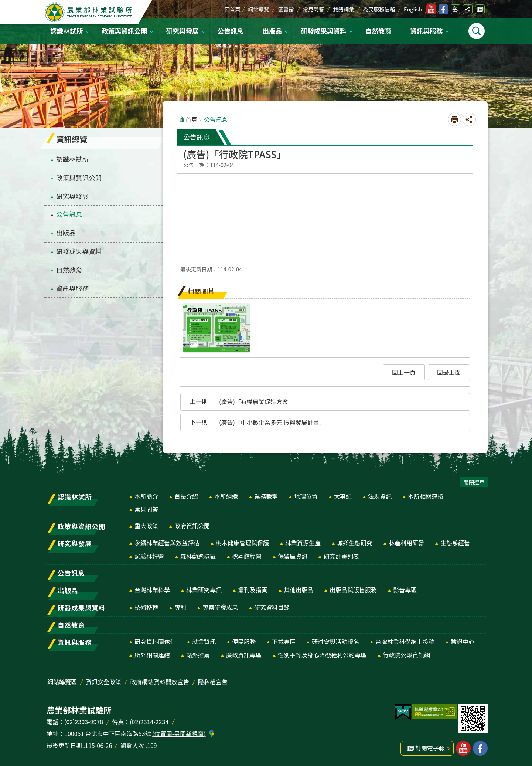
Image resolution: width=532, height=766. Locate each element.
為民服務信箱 (379, 9)
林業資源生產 (303, 543)
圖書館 (286, 9)
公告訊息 (231, 31)
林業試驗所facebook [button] (480, 748)
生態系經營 (455, 543)
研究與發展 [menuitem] (72, 196)
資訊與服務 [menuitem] (72, 288)
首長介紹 (186, 496)
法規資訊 (380, 496)
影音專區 (405, 590)
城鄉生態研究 (355, 543)
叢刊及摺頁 (253, 590)
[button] (404, 372)
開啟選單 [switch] (477, 31)
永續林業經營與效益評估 (167, 543)
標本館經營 (247, 556)
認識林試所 (66, 31)
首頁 (191, 119)
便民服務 (244, 641)
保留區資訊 (293, 556)
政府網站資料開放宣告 (160, 682)
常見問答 (314, 9)
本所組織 (226, 496)
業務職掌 (266, 496)
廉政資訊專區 (244, 655)
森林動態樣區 (198, 556)
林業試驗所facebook (443, 9)
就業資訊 (204, 641)
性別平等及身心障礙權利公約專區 (322, 655)
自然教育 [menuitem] (69, 270)
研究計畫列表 (341, 556)
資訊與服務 (426, 31)
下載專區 (284, 641)
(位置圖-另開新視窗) (179, 733)
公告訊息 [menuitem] (69, 214)
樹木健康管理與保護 (242, 543)
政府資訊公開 (192, 526)
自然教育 (378, 31)
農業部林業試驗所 (89, 12)
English (413, 9)
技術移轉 (146, 607)
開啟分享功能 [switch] (468, 9)
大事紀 (343, 496)
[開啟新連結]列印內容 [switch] (454, 119)
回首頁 (233, 9)
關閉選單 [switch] (474, 482)
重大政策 (146, 526)
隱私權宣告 (213, 682)
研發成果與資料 (323, 31)
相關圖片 (201, 291)
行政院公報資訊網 (406, 655)
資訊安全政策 (103, 682)
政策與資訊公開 (124, 31)
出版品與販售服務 (353, 590)
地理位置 (306, 496)
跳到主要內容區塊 (4, 4)
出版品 (272, 31)
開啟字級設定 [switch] (456, 9)
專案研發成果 (220, 607)
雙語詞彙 (344, 9)
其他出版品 (299, 590)
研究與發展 (183, 31)
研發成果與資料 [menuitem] (79, 251)
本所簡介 (146, 496)
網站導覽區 (62, 682)
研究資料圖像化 (155, 641)
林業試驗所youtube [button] (463, 748)
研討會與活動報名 (335, 641)
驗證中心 (463, 641)
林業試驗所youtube (431, 9)
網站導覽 (259, 9)
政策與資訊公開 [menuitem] (79, 178)
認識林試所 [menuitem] (72, 159)
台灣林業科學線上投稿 (405, 641)
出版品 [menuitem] (66, 233)
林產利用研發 (406, 543)
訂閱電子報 (480, 9)
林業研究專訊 (204, 590)
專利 (180, 607)
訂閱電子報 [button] (430, 748)
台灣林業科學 (152, 590)
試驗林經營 (149, 556)
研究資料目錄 (272, 607)
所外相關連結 (152, 655)
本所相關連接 (426, 496)
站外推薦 (198, 655)
